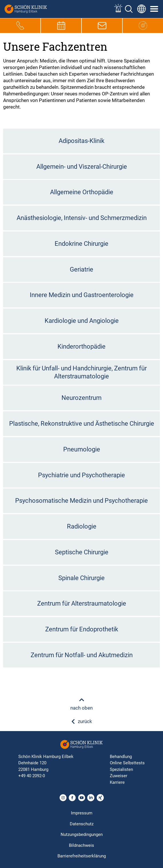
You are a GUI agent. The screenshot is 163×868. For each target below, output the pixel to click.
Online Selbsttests (127, 763)
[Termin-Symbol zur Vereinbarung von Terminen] (61, 25)
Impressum (82, 813)
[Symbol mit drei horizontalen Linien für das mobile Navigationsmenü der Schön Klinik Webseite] (154, 9)
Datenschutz (82, 824)
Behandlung (121, 757)
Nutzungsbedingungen (82, 834)
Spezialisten (121, 769)
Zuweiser (119, 776)
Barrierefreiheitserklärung (82, 856)
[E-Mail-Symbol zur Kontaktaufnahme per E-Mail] (102, 25)
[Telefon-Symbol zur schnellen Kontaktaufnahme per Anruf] (20, 25)
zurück (82, 721)
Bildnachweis (81, 845)
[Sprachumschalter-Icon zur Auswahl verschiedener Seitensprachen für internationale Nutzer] (142, 9)
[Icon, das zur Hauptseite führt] (143, 25)
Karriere (117, 782)
